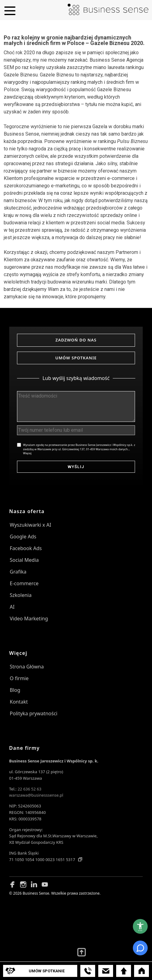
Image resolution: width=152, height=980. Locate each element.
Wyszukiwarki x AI (31, 525)
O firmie (19, 678)
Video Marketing (29, 619)
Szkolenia (21, 595)
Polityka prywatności (34, 713)
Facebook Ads (26, 548)
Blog (15, 690)
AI (12, 607)
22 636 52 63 (30, 789)
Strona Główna (27, 667)
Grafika (18, 572)
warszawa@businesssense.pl (36, 795)
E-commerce (24, 583)
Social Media (24, 560)
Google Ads (23, 537)
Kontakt (19, 702)
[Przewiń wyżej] (82, 952)
